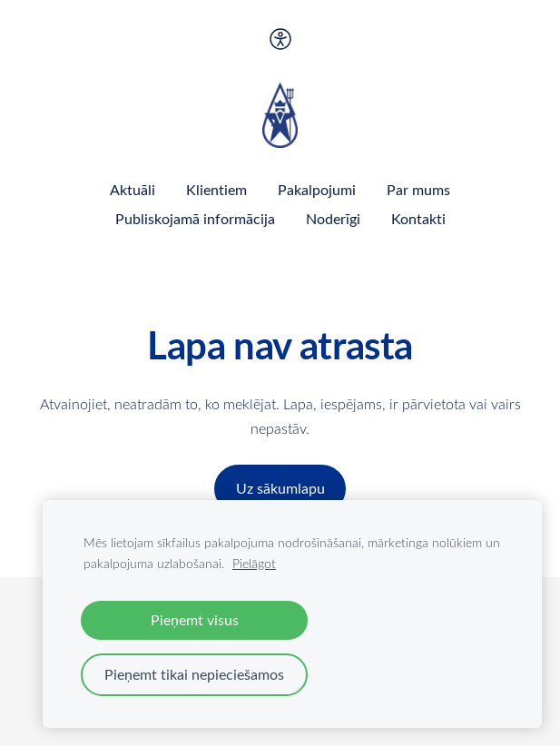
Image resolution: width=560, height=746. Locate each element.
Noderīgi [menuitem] (333, 219)
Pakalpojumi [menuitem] (317, 190)
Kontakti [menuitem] (418, 219)
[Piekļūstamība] (280, 39)
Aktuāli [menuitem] (133, 190)
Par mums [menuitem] (418, 190)
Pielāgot (254, 563)
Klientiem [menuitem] (216, 190)
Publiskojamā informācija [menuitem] (195, 219)
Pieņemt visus (195, 620)
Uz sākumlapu (280, 488)
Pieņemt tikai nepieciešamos (194, 674)
